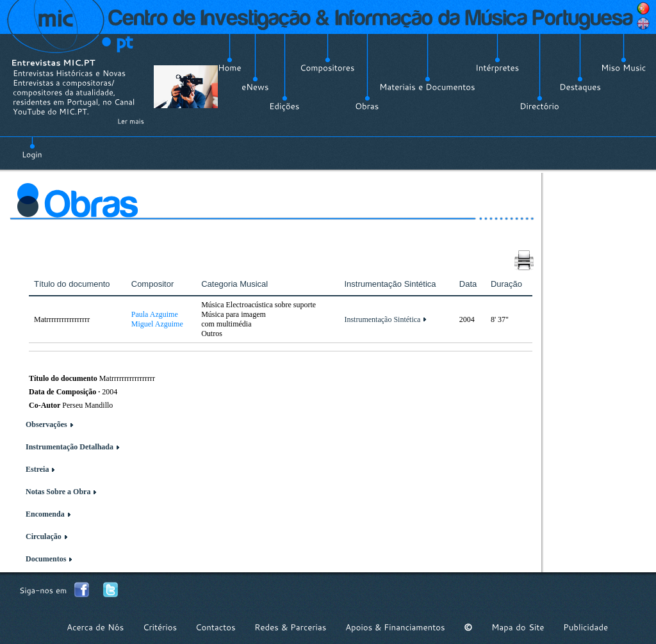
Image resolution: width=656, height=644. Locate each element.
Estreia (37, 469)
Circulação (44, 536)
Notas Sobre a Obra (58, 492)
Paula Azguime (155, 314)
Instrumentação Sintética (382, 319)
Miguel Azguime (157, 324)
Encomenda (45, 514)
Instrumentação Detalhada (70, 447)
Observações (46, 424)
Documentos (46, 559)
